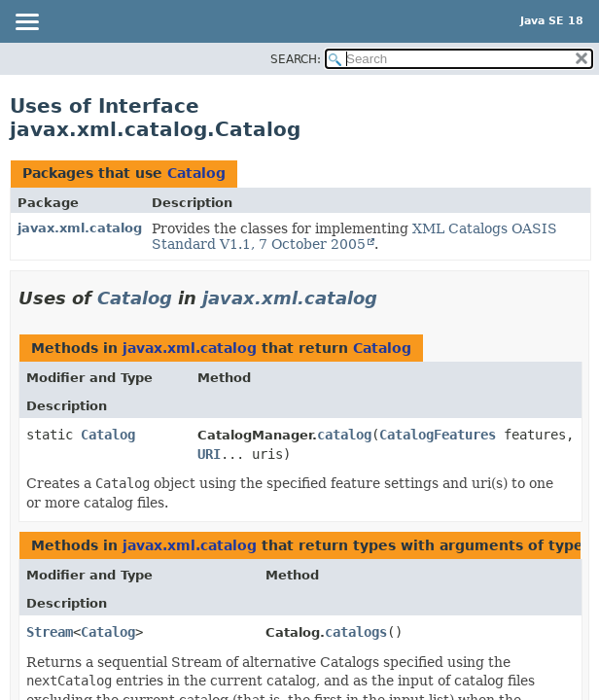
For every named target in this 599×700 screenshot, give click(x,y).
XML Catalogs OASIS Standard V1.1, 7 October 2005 (354, 236)
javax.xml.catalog (80, 228)
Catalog (196, 173)
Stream (50, 632)
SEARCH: (296, 59)
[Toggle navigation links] (26, 23)
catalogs (356, 632)
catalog (344, 435)
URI (209, 454)
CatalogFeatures (438, 435)
